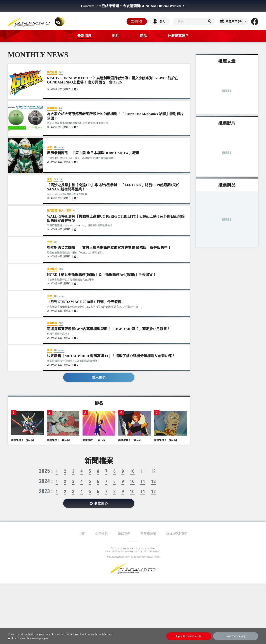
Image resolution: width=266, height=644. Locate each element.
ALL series (59, 147)
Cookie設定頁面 (177, 534)
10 (132, 471)
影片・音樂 (65, 211)
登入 (162, 22)
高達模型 (52, 108)
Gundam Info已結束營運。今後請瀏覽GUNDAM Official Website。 (133, 6)
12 (153, 481)
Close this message (236, 636)
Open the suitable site (189, 636)
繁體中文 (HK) (235, 21)
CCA (56, 179)
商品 (49, 350)
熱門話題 (52, 72)
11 (143, 481)
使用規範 (101, 534)
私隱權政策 (148, 534)
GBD (61, 72)
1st (60, 108)
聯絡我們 (124, 534)
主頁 (82, 534)
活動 (49, 147)
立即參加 (137, 21)
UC (61, 179)
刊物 (49, 242)
